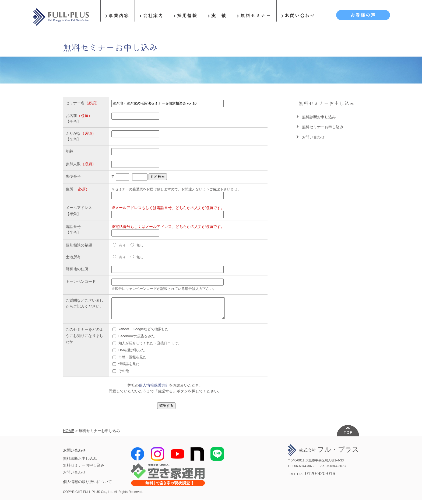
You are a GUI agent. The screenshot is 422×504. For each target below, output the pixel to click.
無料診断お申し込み (319, 117)
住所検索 (158, 177)
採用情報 (187, 15)
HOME (69, 435)
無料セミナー (256, 15)
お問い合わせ (300, 15)
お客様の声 (363, 15)
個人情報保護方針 (154, 389)
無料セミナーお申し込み (323, 127)
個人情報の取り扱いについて (87, 486)
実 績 (219, 15)
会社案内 (153, 15)
